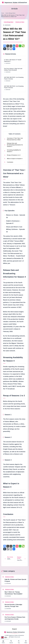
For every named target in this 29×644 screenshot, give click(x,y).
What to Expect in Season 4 (15, 159)
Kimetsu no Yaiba (20, 22)
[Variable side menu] (26, 642)
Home (3, 13)
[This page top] (19, 642)
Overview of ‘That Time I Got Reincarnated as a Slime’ (15, 139)
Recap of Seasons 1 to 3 (14, 155)
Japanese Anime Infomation (15, 3)
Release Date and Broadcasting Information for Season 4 (15, 145)
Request (14, 629)
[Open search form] (11, 642)
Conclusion (10, 162)
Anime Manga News (10, 13)
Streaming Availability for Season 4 (14, 151)
